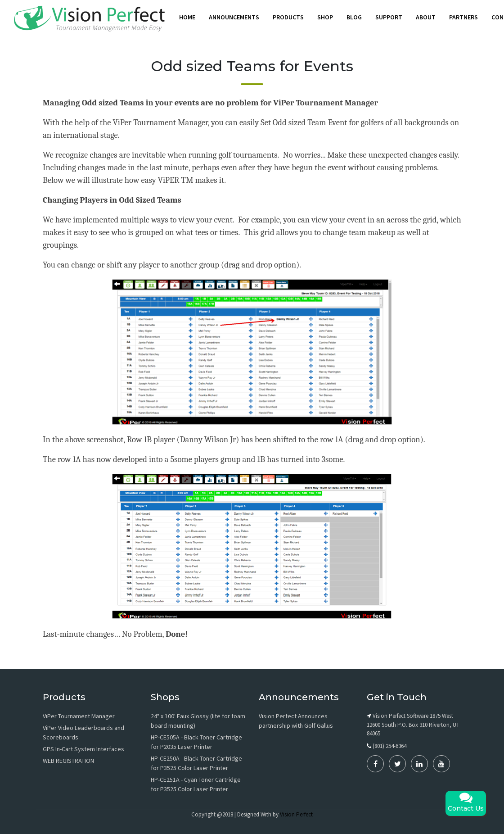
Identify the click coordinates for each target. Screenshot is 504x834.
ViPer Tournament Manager (79, 716)
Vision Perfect (296, 814)
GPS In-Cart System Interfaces (83, 749)
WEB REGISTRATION (68, 761)
